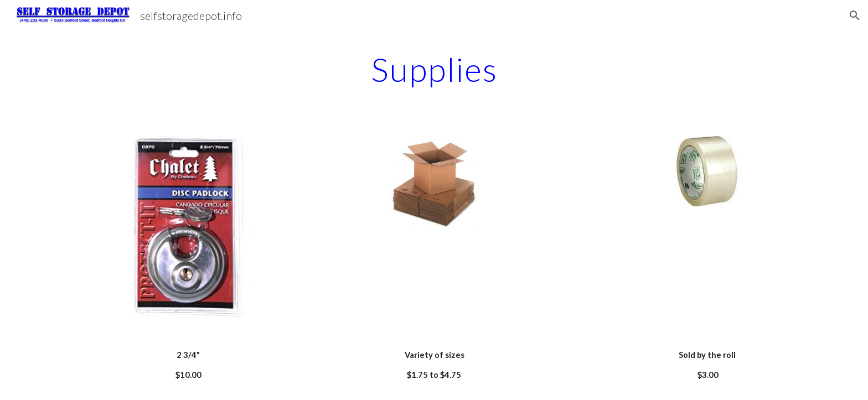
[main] (434, 69)
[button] (855, 15)
